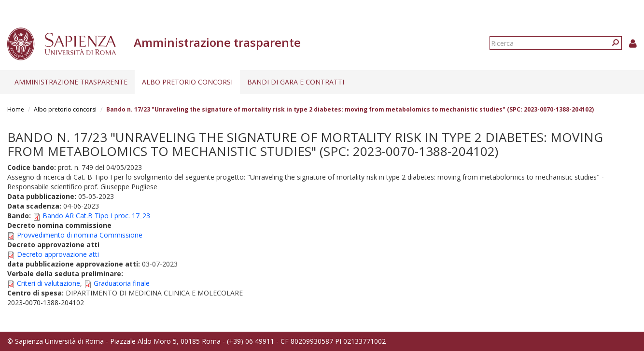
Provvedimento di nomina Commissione (80, 235)
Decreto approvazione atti (58, 254)
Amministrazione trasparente (71, 82)
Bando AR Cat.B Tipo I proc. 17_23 (96, 216)
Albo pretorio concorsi (187, 82)
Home (16, 109)
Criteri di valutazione (49, 283)
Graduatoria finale (122, 283)
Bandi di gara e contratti (296, 82)
